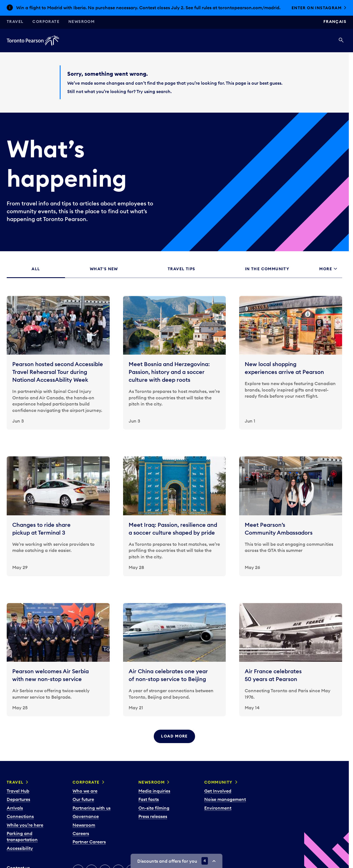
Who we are (85, 791)
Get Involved (218, 791)
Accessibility (20, 848)
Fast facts (149, 799)
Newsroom (81, 22)
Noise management (225, 799)
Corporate (46, 22)
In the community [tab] (267, 269)
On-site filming (154, 808)
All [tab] (36, 269)
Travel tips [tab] (181, 269)
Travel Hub (18, 791)
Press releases (153, 816)
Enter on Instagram (317, 8)
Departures (18, 799)
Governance (86, 816)
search (163, 91)
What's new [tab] (104, 269)
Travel (15, 22)
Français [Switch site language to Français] (335, 22)
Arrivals (15, 808)
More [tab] (326, 269)
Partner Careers (89, 842)
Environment (218, 808)
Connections (20, 816)
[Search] (341, 41)
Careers (81, 833)
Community (218, 782)
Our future (83, 799)
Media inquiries (154, 791)
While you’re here (25, 825)
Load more (174, 736)
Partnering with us (92, 808)
